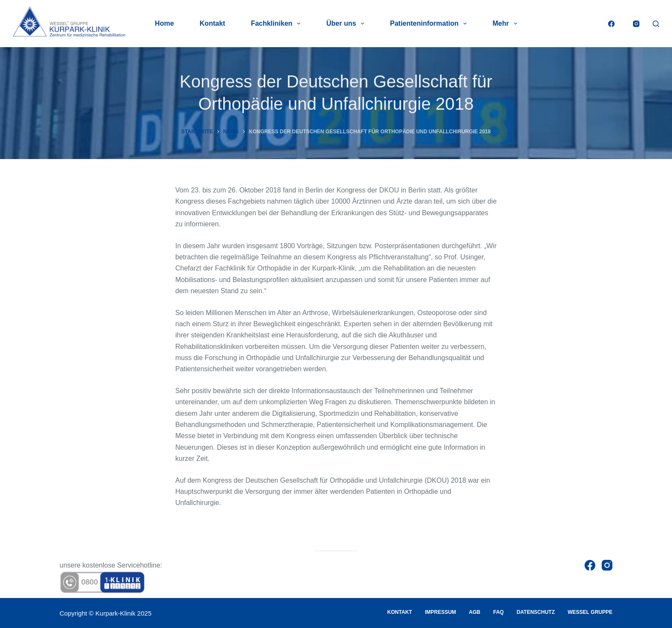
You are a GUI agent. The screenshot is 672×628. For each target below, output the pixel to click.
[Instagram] (636, 24)
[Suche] (656, 24)
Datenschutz (535, 612)
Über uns (347, 24)
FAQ (499, 612)
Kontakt (213, 23)
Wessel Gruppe (590, 612)
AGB (475, 612)
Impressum (440, 612)
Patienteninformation (430, 24)
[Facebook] (612, 24)
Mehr (506, 24)
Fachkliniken (277, 24)
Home (164, 23)
